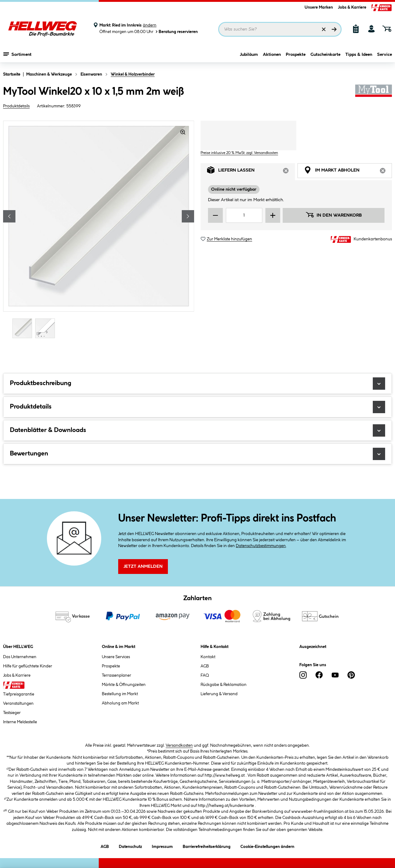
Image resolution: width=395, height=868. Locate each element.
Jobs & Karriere (352, 7)
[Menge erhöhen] (273, 215)
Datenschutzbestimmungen (261, 546)
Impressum (162, 846)
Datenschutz (130, 846)
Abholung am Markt (120, 703)
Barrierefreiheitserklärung (207, 846)
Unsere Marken (319, 7)
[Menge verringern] (215, 215)
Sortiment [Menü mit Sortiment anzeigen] (17, 54)
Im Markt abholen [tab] (348, 172)
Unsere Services (116, 657)
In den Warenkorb (334, 215)
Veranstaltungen (18, 704)
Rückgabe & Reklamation (224, 685)
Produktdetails (16, 106)
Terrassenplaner (116, 675)
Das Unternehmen (20, 657)
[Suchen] (334, 29)
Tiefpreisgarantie (19, 694)
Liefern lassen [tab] (251, 172)
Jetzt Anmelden (143, 567)
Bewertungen (197, 454)
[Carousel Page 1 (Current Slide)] (24, 328)
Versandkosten (179, 745)
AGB (205, 666)
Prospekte (296, 55)
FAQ (205, 675)
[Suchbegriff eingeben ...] (280, 29)
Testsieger (12, 713)
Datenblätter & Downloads (197, 430)
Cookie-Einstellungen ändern (267, 846)
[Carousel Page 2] (47, 328)
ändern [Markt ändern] (150, 25)
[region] (99, 230)
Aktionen (272, 55)
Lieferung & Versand (219, 694)
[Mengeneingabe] (244, 215)
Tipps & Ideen (359, 55)
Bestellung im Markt (120, 694)
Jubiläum (249, 55)
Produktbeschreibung (197, 384)
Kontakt (208, 657)
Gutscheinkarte (325, 55)
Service (385, 55)
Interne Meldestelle (20, 722)
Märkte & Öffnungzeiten (124, 685)
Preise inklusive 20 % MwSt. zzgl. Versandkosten (239, 153)
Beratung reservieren (176, 32)
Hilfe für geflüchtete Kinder (28, 666)
